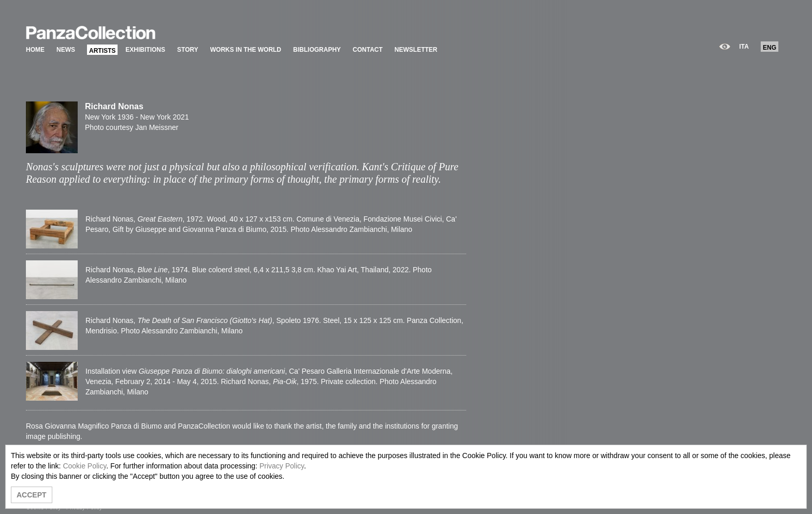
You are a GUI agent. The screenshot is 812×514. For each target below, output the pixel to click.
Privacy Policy (282, 466)
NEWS (66, 50)
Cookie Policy (84, 466)
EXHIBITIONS (145, 50)
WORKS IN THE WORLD (246, 50)
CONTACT (368, 50)
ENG (770, 48)
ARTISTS (102, 51)
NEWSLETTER (416, 50)
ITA (744, 47)
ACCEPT (32, 495)
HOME (35, 50)
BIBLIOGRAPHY (317, 50)
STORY (188, 50)
